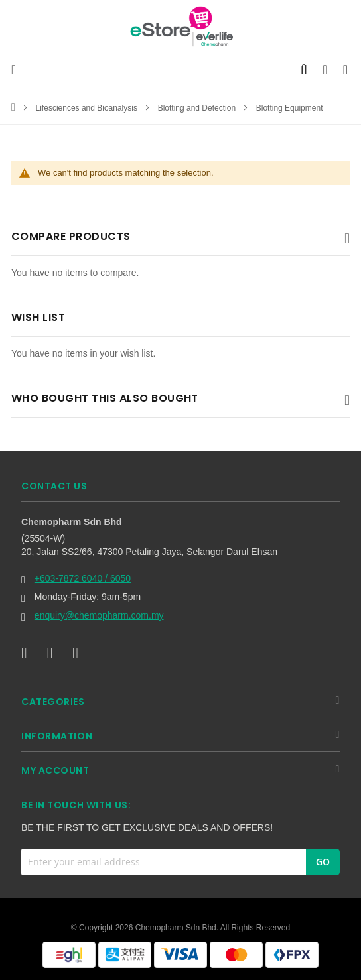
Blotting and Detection (198, 108)
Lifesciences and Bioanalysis (88, 108)
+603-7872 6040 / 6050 (83, 578)
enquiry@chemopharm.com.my (99, 615)
